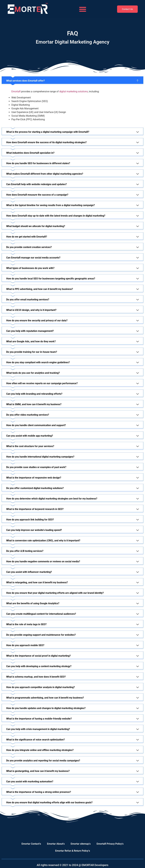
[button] (83, 9)
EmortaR (16, 91)
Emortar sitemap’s (81, 844)
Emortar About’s (56, 844)
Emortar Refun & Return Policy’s (73, 851)
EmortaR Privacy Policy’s (110, 844)
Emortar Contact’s (31, 844)
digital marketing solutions (74, 91)
